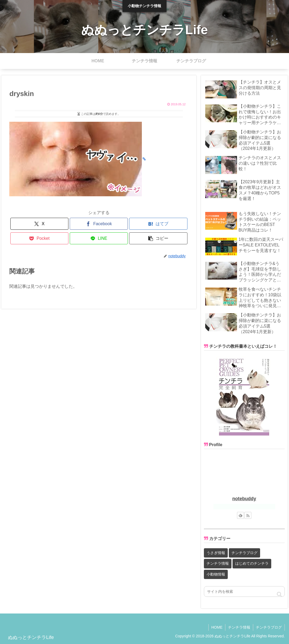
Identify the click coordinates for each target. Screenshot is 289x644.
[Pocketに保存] (39, 238)
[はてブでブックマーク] (158, 224)
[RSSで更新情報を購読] (248, 515)
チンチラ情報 (239, 627)
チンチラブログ (269, 627)
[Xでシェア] (39, 224)
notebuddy (244, 499)
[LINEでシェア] (99, 238)
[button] (158, 238)
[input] (244, 591)
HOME (217, 627)
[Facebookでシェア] (99, 224)
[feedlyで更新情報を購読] (240, 515)
